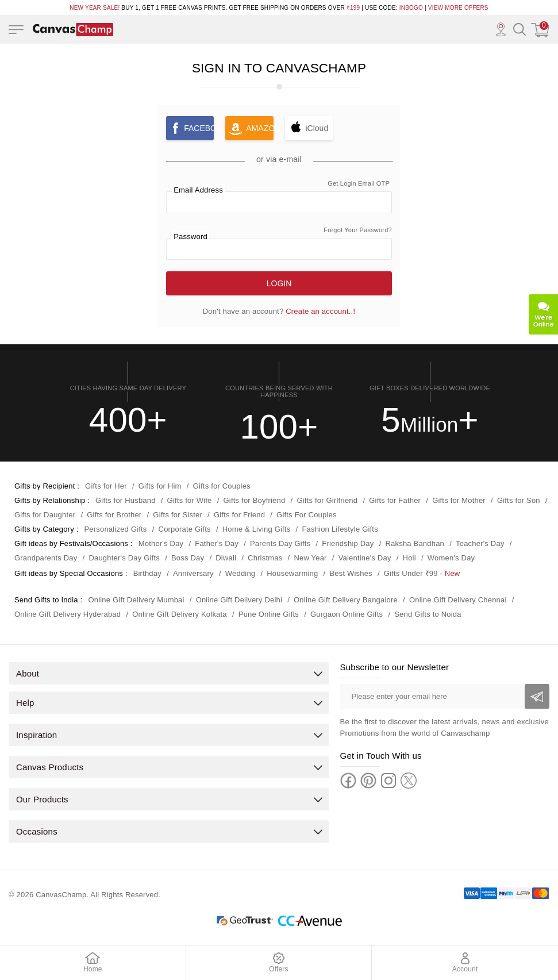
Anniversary (193, 573)
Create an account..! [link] (320, 311)
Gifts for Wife (190, 500)
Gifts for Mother (459, 500)
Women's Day (451, 558)
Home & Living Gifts (257, 529)
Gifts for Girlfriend (327, 500)
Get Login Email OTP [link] (359, 183)
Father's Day (217, 543)
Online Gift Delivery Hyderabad (68, 614)
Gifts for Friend (239, 515)
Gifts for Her (106, 486)
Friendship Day (348, 543)
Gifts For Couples (307, 515)
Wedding (240, 573)
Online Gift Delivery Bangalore (346, 600)
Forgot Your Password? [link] (358, 230)
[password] (279, 249)
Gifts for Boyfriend (255, 500)
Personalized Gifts (115, 529)
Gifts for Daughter (45, 515)
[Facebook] (348, 781)
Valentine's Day (365, 558)
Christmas (265, 558)
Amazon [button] (259, 128)
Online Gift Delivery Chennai (458, 600)
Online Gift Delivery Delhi (239, 600)
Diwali (226, 558)
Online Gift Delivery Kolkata (180, 614)
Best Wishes (351, 573)
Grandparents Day (46, 558)
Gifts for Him (160, 486)
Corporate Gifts (185, 529)
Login (279, 283)
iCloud (317, 128)
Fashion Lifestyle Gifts (340, 529)
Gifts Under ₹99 (411, 573)
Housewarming (292, 573)
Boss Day (188, 558)
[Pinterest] (368, 781)
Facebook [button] (199, 128)
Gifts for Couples (222, 486)
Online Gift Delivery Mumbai (136, 600)
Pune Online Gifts (269, 614)
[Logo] (73, 30)
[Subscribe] (537, 696)
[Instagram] (388, 781)
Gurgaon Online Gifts (347, 614)
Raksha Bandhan (415, 543)
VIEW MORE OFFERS (458, 8)
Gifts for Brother (114, 515)
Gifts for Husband (126, 500)
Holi (409, 558)
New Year (310, 558)
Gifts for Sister (178, 515)
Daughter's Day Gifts (124, 558)
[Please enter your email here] (445, 696)
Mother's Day (161, 543)
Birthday (147, 573)
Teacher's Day (480, 543)
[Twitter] (409, 781)
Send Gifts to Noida (428, 614)
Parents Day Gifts (280, 543)
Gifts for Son (519, 500)
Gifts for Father (395, 500)
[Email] (279, 202)
